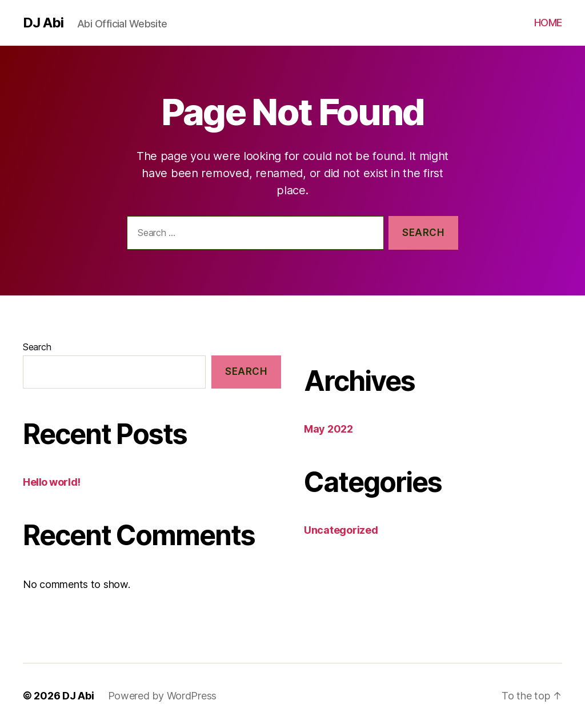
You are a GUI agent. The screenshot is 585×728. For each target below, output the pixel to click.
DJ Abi (43, 23)
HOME (548, 23)
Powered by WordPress (163, 696)
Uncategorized (341, 530)
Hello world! (52, 482)
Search (37, 347)
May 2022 (328, 429)
